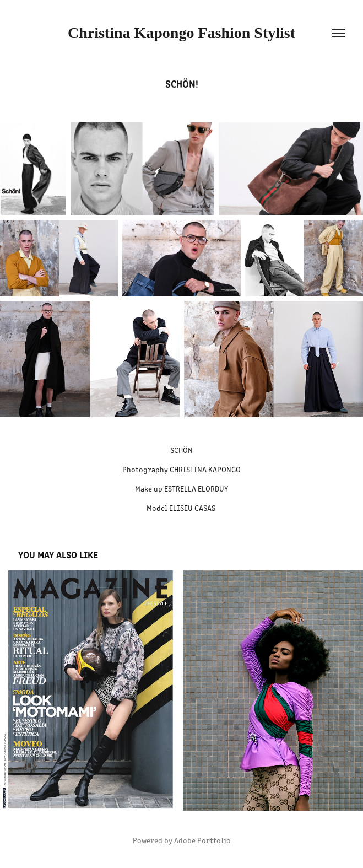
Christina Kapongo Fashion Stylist (182, 33)
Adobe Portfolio (202, 840)
